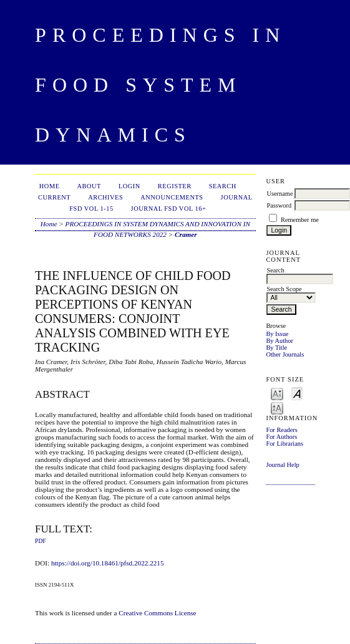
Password (279, 205)
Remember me (300, 220)
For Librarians (284, 444)
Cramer (186, 234)
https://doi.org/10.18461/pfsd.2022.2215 (108, 563)
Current (54, 197)
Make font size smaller (277, 393)
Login (129, 186)
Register (175, 186)
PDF (40, 541)
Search (223, 186)
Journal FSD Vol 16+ (169, 209)
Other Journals (285, 354)
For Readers (282, 430)
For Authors (281, 437)
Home (50, 186)
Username (280, 194)
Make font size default (297, 393)
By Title (276, 348)
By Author (280, 341)
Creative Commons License (157, 613)
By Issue (277, 334)
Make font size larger (277, 407)
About (89, 186)
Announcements (172, 197)
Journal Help (282, 465)
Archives (105, 197)
